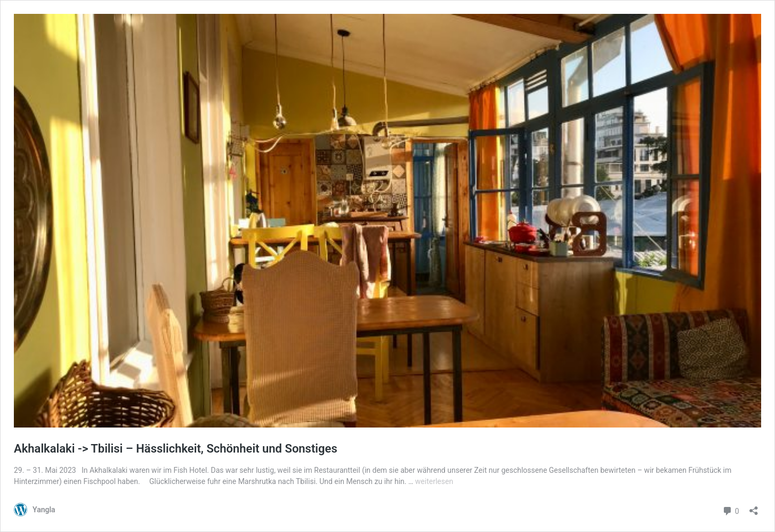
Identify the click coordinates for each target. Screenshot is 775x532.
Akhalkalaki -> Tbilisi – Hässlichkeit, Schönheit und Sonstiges (176, 449)
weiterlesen (434, 481)
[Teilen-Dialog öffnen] (754, 507)
